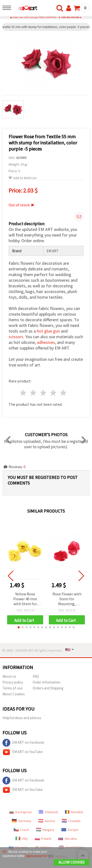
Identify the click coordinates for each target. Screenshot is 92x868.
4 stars (53, 393)
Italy (22, 839)
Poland (43, 839)
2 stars (33, 393)
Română (74, 812)
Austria (47, 821)
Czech (21, 830)
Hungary (45, 830)
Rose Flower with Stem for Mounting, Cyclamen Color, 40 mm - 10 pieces (67, 599)
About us (9, 676)
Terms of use (13, 688)
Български (20, 812)
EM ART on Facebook (23, 743)
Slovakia (67, 839)
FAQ (36, 676)
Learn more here (37, 856)
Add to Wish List (23, 178)
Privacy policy (13, 682)
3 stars (44, 393)
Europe (70, 830)
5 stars (63, 393)
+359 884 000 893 (70, 17)
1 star (23, 393)
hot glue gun (48, 331)
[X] (4, 852)
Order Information (46, 682)
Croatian (71, 821)
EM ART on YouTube (23, 752)
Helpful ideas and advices (22, 718)
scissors (16, 337)
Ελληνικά (48, 812)
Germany (22, 821)
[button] (19, 627)
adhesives (46, 342)
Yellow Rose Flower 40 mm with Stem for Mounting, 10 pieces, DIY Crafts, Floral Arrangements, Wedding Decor (25, 599)
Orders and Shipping (48, 688)
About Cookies (14, 694)
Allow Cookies (72, 862)
